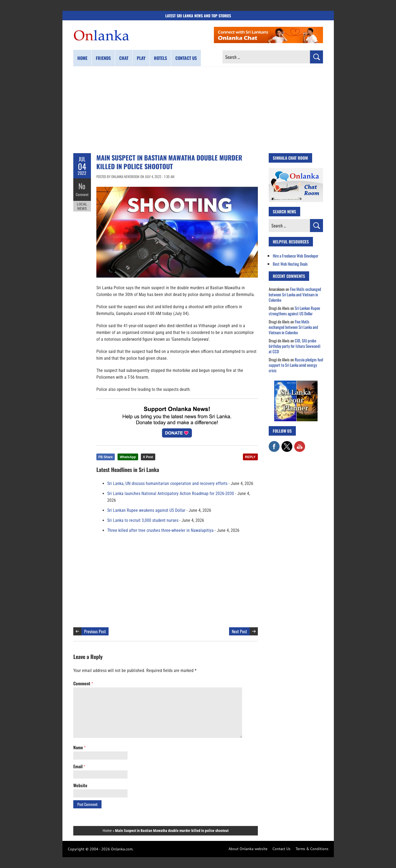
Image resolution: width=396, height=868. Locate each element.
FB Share (106, 457)
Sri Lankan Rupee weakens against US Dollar (146, 510)
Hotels (160, 58)
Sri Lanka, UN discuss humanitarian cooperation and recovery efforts (167, 483)
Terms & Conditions (312, 849)
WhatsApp (128, 457)
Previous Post (95, 631)
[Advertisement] (198, 110)
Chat (124, 58)
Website (80, 785)
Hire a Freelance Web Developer (296, 256)
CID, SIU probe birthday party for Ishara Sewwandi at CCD (294, 346)
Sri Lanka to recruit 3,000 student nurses (143, 520)
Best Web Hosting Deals (290, 264)
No (82, 186)
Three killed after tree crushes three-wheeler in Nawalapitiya (160, 530)
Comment (82, 194)
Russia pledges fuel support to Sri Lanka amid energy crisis (296, 365)
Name (79, 747)
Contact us (186, 58)
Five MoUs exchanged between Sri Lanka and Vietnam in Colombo (295, 294)
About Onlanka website (248, 849)
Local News (82, 205)
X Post (148, 457)
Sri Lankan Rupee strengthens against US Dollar (294, 311)
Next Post (239, 631)
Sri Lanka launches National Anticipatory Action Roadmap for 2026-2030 (171, 494)
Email (79, 766)
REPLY (250, 457)
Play (141, 58)
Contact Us (281, 849)
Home (82, 58)
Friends (103, 58)
